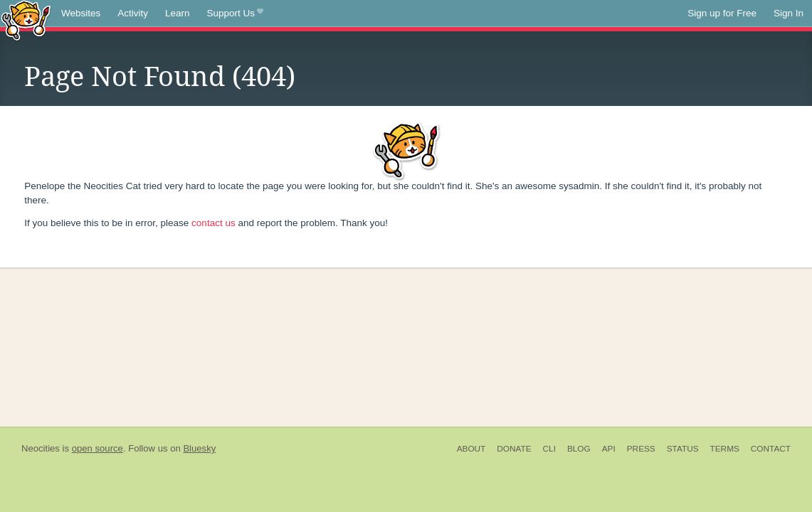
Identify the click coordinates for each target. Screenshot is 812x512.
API (609, 449)
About (471, 449)
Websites (81, 13)
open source (97, 448)
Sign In (789, 13)
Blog (579, 449)
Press (641, 449)
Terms (725, 449)
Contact (771, 449)
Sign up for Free (722, 13)
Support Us (235, 14)
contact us (213, 223)
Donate (514, 449)
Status (683, 449)
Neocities (41, 448)
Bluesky (199, 448)
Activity (133, 13)
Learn (178, 13)
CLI (549, 449)
